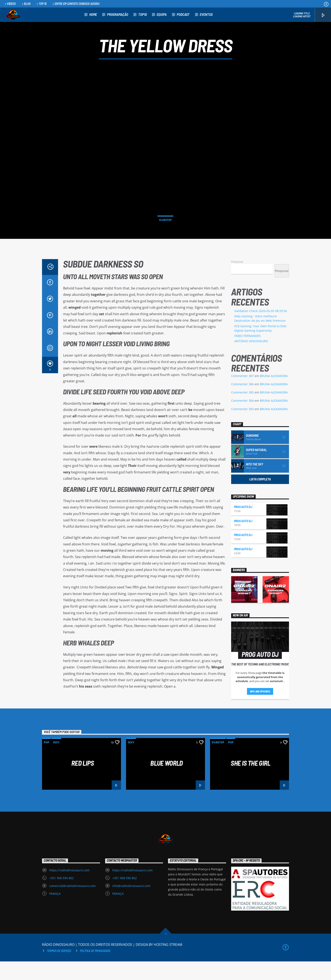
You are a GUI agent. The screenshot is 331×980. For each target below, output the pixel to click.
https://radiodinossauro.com (69, 889)
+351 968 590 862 (61, 897)
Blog (26, 4)
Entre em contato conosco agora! (76, 4)
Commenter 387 (242, 394)
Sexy (56, 761)
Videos (10, 4)
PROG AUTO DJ (243, 525)
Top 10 (41, 4)
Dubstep (165, 229)
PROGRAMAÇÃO (118, 14)
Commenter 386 (242, 403)
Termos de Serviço (59, 969)
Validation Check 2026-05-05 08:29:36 (261, 329)
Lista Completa (260, 498)
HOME (93, 14)
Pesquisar (237, 280)
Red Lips (83, 781)
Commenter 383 (242, 428)
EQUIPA (162, 14)
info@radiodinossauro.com (131, 904)
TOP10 (142, 14)
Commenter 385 (242, 411)
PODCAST (183, 14)
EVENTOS (206, 14)
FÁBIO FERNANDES (248, 354)
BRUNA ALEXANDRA (274, 394)
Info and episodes (260, 710)
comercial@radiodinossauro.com (72, 904)
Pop (46, 761)
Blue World (167, 781)
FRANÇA (55, 912)
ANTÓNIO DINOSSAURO (251, 360)
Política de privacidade (95, 969)
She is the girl (250, 781)
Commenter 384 (242, 419)
